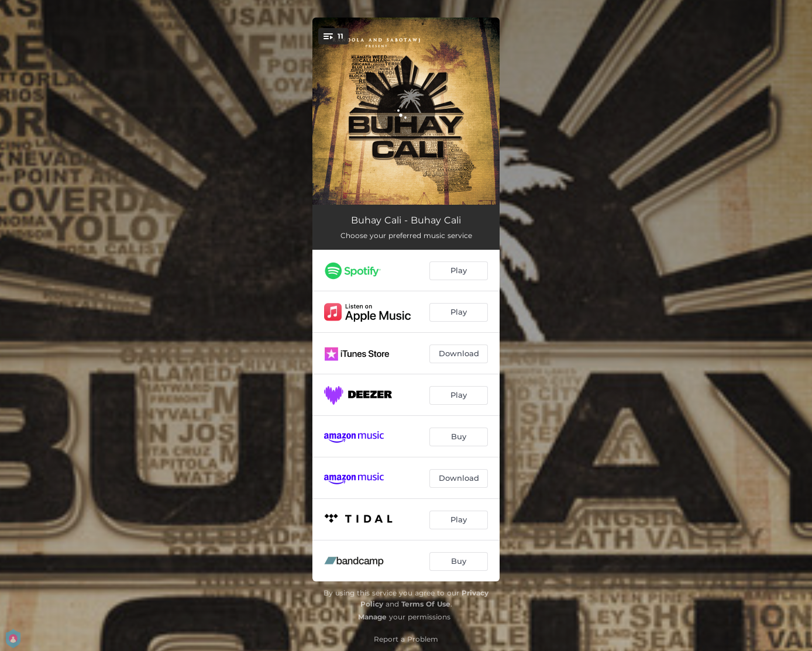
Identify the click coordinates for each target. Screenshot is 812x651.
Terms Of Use (426, 604)
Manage (372, 617)
